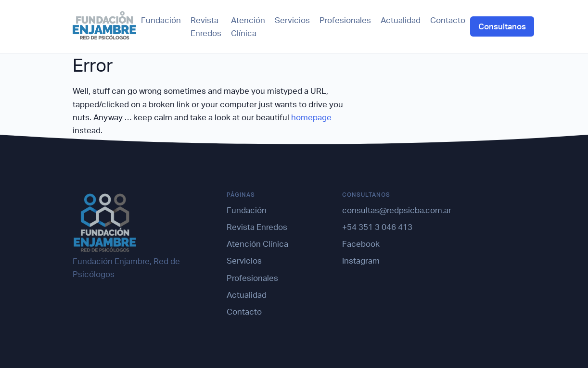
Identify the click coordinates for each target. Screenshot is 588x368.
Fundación (161, 20)
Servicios (292, 20)
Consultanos (502, 26)
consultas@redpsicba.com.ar (397, 210)
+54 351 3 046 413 (377, 227)
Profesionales (345, 20)
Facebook (361, 244)
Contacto (448, 20)
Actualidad (401, 20)
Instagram (361, 260)
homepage (311, 117)
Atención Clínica (248, 26)
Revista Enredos (206, 26)
